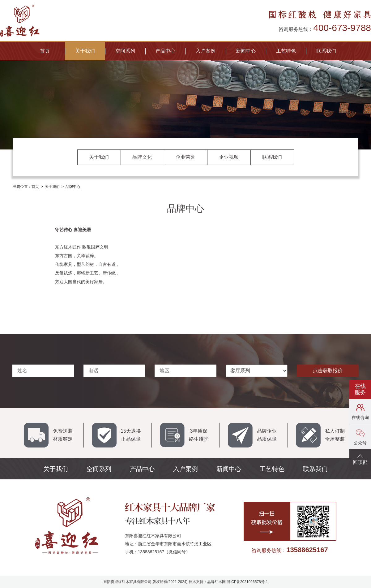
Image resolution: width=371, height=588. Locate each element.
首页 (45, 51)
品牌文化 (142, 157)
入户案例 (206, 51)
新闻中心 (246, 51)
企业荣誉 (185, 157)
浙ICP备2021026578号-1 (247, 582)
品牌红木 (215, 582)
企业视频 (229, 157)
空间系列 (125, 51)
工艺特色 (286, 51)
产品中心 (165, 51)
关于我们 (85, 51)
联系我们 (326, 51)
